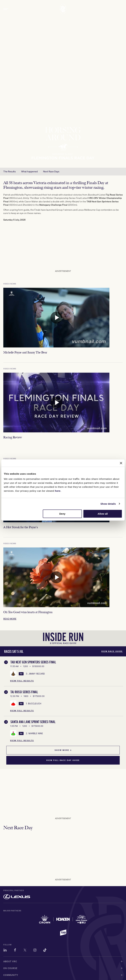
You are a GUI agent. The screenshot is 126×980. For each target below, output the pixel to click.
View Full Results (22, 681)
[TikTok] (45, 951)
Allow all (103, 514)
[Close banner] (121, 463)
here (58, 491)
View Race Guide (112, 651)
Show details (108, 504)
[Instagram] (35, 951)
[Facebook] (15, 951)
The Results (10, 171)
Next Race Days (51, 171)
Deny (62, 514)
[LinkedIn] (5, 951)
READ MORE (10, 621)
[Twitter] (25, 951)
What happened (29, 171)
